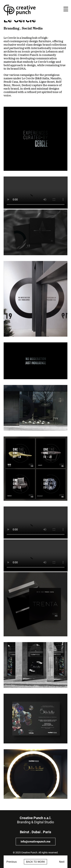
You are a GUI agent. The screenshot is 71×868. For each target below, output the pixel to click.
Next (62, 862)
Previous (12, 862)
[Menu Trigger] (66, 9)
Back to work (36, 862)
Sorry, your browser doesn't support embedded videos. (36, 193)
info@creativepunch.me (35, 842)
